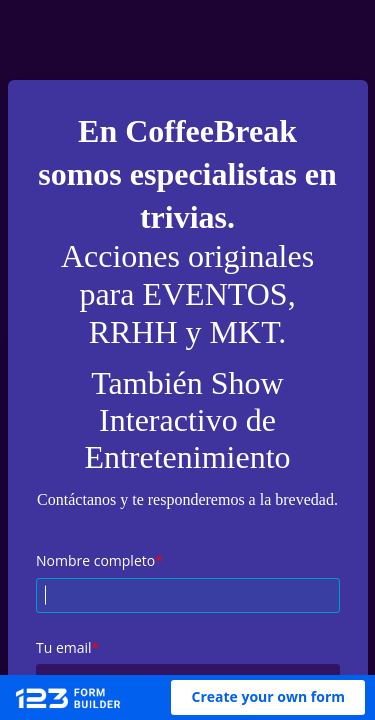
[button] (268, 697)
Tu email (64, 647)
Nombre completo (95, 560)
